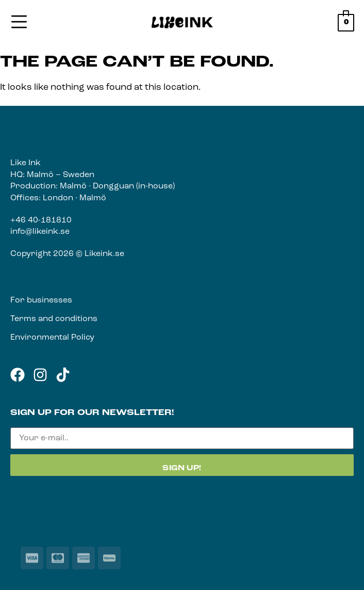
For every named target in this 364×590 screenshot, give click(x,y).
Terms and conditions (54, 319)
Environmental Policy (52, 338)
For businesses (41, 300)
